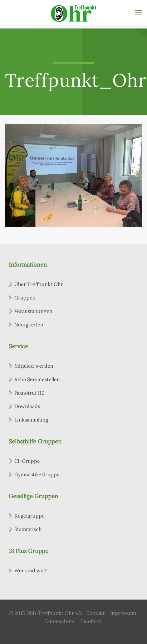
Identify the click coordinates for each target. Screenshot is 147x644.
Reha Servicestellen (37, 379)
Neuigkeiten (29, 325)
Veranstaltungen (33, 311)
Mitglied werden (34, 366)
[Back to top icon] (134, 631)
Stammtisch (28, 529)
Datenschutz (60, 621)
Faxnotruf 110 (29, 393)
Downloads (27, 406)
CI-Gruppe (27, 461)
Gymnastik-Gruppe (37, 474)
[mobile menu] (139, 13)
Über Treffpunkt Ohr (39, 284)
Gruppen (25, 298)
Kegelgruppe (29, 516)
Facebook (91, 621)
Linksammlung (31, 420)
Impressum (123, 613)
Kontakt (95, 613)
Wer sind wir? (31, 570)
